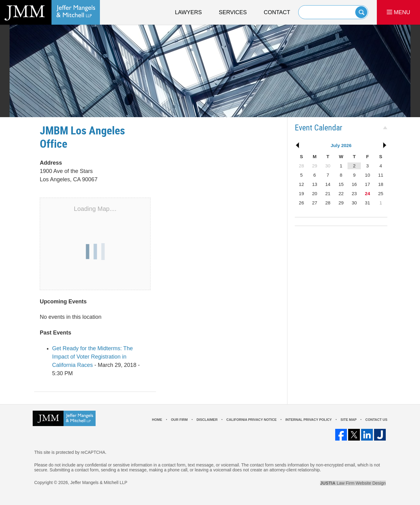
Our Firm (179, 420)
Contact (277, 12)
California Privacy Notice (251, 420)
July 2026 (341, 145)
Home (157, 420)
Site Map (348, 420)
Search (361, 12)
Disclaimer (207, 420)
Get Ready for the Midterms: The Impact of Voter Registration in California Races (93, 357)
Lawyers (188, 12)
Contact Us (376, 420)
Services (233, 12)
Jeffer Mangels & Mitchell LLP (99, 482)
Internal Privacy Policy (308, 420)
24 (367, 193)
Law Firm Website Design (353, 483)
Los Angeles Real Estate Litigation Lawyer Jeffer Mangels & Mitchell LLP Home (50, 12)
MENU (398, 12)
